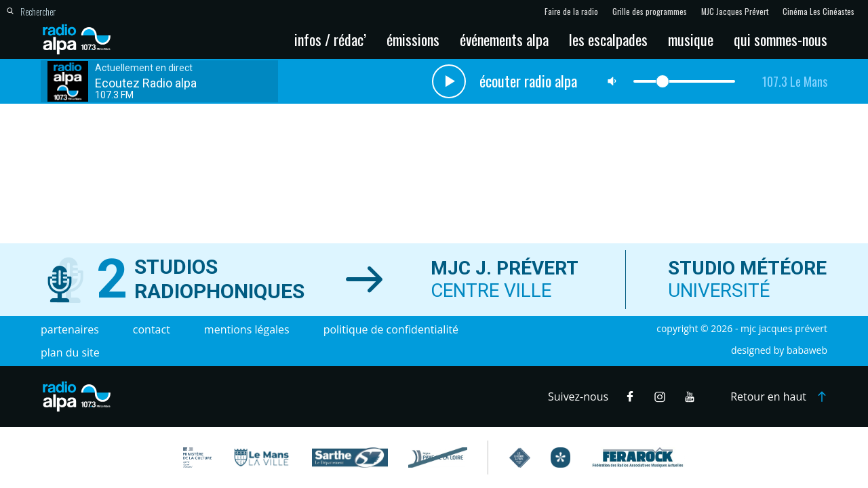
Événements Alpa (504, 39)
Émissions (413, 39)
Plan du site (70, 352)
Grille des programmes (650, 12)
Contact (152, 329)
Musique (691, 39)
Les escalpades (608, 39)
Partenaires (70, 329)
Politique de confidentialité (391, 329)
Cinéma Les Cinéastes (818, 12)
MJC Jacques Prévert (735, 12)
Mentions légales (247, 329)
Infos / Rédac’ (330, 39)
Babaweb (807, 350)
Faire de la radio (571, 12)
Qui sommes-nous (781, 39)
